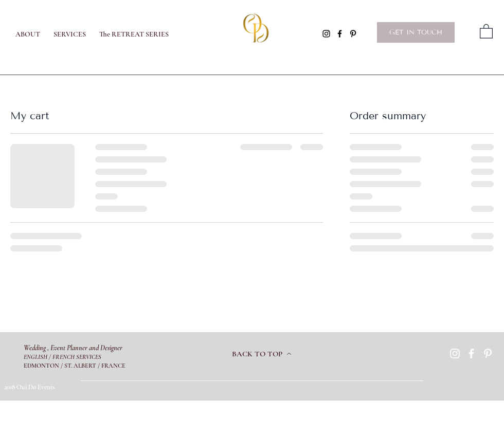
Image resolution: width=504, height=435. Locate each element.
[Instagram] (326, 34)
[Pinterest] (353, 34)
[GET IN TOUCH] (416, 32)
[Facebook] (340, 34)
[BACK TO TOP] (262, 354)
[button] (486, 31)
